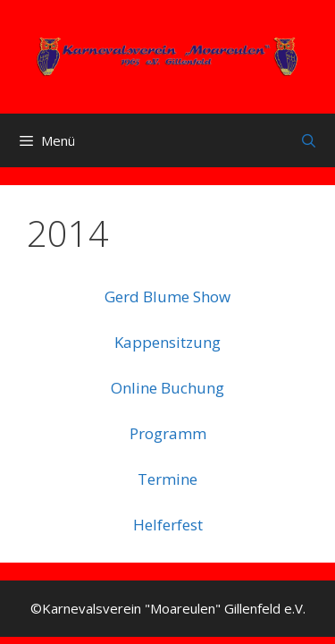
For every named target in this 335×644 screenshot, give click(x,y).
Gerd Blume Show (167, 297)
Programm (168, 433)
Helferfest (168, 525)
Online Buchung (167, 388)
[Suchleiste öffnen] (309, 140)
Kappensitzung (167, 342)
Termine (167, 479)
